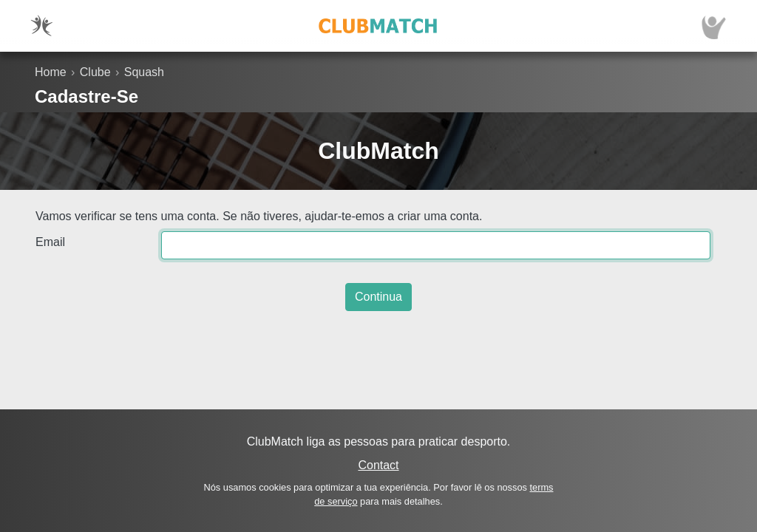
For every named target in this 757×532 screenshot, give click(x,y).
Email (50, 242)
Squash (144, 72)
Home (51, 72)
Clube (95, 72)
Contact (378, 465)
